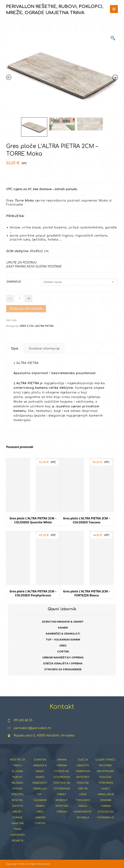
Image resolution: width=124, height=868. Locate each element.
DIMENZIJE (14, 282)
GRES (63, 646)
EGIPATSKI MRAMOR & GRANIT (63, 622)
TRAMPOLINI (83, 771)
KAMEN (63, 628)
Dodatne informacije (44, 349)
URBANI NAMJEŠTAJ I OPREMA (63, 657)
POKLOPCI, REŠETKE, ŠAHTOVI (18, 800)
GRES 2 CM (26, 326)
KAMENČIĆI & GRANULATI (63, 634)
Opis (15, 349)
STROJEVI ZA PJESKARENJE (63, 669)
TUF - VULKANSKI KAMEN (40, 800)
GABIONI (40, 818)
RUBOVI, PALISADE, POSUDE (18, 783)
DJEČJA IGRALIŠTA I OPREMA (63, 663)
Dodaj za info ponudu (26, 309)
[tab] (15, 349)
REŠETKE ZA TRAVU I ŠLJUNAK (18, 766)
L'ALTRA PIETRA (44, 326)
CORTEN (63, 651)
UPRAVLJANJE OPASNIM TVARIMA (106, 800)
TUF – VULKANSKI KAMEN (63, 640)
